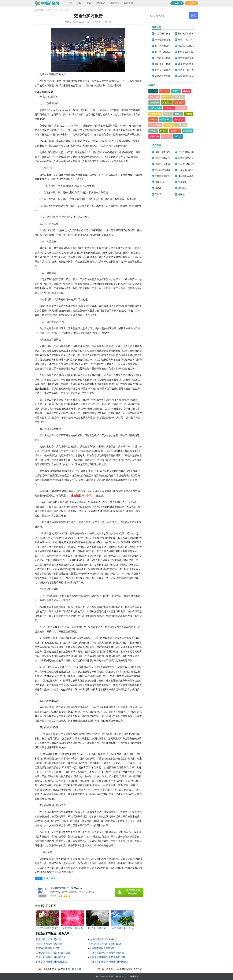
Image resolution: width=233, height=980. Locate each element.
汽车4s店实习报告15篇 (48, 948)
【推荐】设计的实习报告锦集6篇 (107, 953)
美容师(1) (189, 131)
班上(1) (184, 125)
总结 (79, 3)
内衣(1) (164, 131)
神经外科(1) (156, 114)
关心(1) (154, 91)
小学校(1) (181, 103)
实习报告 (65, 10)
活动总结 (159, 182)
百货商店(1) (171, 125)
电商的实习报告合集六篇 (49, 944)
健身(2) (188, 91)
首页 (70, 3)
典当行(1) (181, 97)
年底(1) (154, 131)
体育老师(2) (167, 119)
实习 (38, 878)
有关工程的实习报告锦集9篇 (51, 957)
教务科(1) (168, 97)
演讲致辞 (100, 3)
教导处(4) (168, 136)
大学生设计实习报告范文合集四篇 (107, 957)
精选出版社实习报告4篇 (48, 939)
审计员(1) (181, 119)
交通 (46, 878)
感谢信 (181, 194)
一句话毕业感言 (186, 170)
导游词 (158, 194)
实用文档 (128, 3)
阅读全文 (97, 22)
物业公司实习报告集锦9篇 (103, 939)
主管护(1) (176, 131)
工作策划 (182, 182)
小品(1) (154, 119)
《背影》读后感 (163, 164)
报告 (89, 3)
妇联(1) (180, 114)
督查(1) (177, 91)
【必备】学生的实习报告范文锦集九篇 (62, 969)
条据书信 (114, 3)
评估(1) (180, 136)
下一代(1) (165, 91)
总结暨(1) (183, 108)
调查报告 (182, 188)
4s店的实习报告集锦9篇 (102, 948)
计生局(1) (170, 108)
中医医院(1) (156, 125)
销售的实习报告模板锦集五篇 (51, 962)
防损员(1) (168, 103)
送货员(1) (155, 136)
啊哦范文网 (113, 976)
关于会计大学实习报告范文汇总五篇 (124, 969)
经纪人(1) (155, 97)
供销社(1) (155, 103)
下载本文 (107, 22)
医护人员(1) (156, 108)
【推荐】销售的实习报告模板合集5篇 (109, 962)
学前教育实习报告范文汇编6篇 (106, 944)
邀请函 (158, 188)
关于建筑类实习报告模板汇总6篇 (53, 953)
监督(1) (169, 114)
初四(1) (190, 114)
